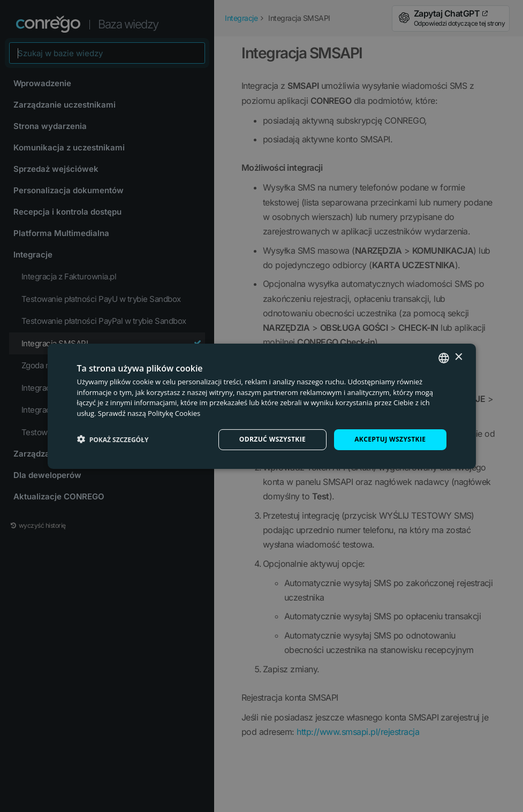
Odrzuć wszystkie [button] (272, 439)
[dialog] (261, 406)
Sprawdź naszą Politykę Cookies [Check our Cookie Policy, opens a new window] (149, 413)
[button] (113, 439)
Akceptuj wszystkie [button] (390, 439)
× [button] (458, 357)
